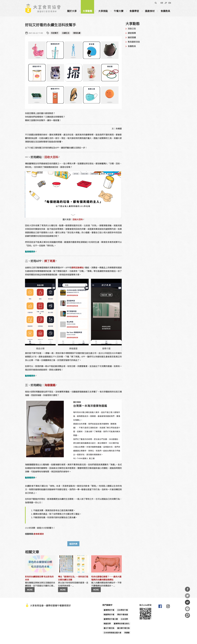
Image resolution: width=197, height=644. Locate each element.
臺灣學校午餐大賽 (111, 619)
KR (162, 3)
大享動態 (87, 11)
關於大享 (72, 11)
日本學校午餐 (122, 610)
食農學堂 (134, 11)
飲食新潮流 (39, 534)
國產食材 (150, 11)
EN (170, 3)
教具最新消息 (134, 42)
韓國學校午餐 (109, 614)
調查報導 (132, 33)
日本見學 (124, 619)
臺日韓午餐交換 (123, 628)
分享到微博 (187, 602)
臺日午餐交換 (109, 628)
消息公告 (132, 29)
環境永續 (77, 33)
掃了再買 (50, 261)
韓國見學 (107, 624)
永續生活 (66, 33)
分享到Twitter (187, 596)
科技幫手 (55, 33)
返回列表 (73, 544)
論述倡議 (132, 37)
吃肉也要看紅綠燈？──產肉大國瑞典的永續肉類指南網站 (106, 578)
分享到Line (187, 609)
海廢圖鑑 (51, 385)
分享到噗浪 (187, 615)
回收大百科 (52, 157)
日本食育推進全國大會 (112, 633)
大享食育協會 (160, 607)
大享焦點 (103, 11)
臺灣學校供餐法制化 (122, 624)
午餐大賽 (119, 11)
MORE (30, 590)
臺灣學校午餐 (109, 610)
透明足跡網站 (78, 267)
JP (166, 3)
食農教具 (165, 11)
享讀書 (127, 633)
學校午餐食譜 (122, 614)
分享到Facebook (187, 589)
